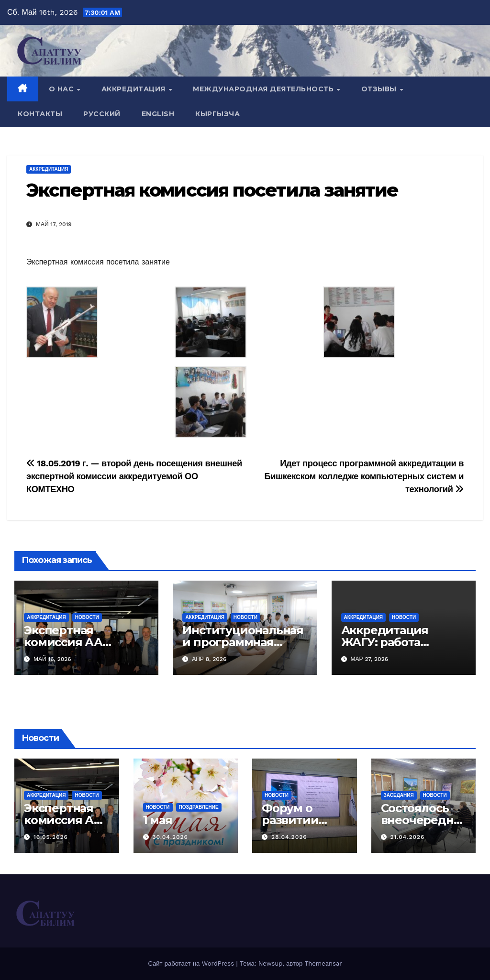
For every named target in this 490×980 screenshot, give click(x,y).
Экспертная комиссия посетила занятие (212, 190)
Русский (102, 114)
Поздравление (199, 807)
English (158, 114)
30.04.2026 (170, 837)
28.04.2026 (289, 837)
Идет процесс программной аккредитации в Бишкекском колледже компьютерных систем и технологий (364, 476)
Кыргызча (217, 114)
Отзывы (380, 89)
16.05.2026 (51, 837)
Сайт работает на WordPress (192, 963)
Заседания (399, 795)
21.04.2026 (407, 837)
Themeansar (323, 963)
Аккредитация (135, 89)
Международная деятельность (264, 89)
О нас (62, 89)
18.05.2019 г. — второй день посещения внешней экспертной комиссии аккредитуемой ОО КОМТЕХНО (134, 476)
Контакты (40, 114)
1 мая (158, 820)
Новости (87, 617)
